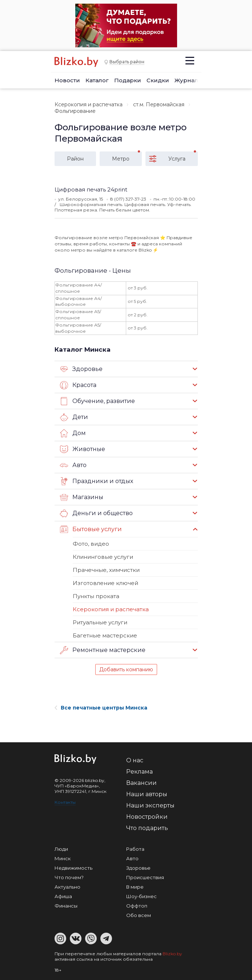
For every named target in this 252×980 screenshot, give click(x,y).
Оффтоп (137, 906)
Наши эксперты (150, 805)
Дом (73, 433)
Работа (135, 849)
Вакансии (141, 783)
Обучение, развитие (97, 401)
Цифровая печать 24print (91, 189)
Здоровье (81, 369)
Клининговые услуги (103, 557)
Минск (63, 858)
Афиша (63, 896)
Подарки (128, 80)
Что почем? (69, 877)
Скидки (158, 80)
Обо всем (139, 915)
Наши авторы (147, 794)
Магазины (82, 497)
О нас (135, 760)
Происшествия (145, 877)
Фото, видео (91, 544)
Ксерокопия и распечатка (89, 104)
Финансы (66, 906)
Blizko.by (172, 954)
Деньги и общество (96, 513)
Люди (61, 849)
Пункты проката (96, 596)
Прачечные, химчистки (106, 570)
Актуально (67, 887)
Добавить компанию (126, 669)
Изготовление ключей (105, 583)
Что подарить (147, 828)
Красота (78, 385)
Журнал (186, 80)
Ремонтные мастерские (103, 650)
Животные (83, 449)
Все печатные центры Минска (101, 708)
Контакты (65, 802)
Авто (73, 465)
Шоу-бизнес (141, 896)
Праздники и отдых (97, 481)
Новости (67, 80)
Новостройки (147, 817)
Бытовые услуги (91, 529)
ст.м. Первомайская (159, 104)
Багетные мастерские (105, 635)
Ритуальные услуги (100, 622)
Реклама (139, 772)
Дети (74, 417)
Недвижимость (73, 868)
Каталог (97, 80)
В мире (135, 887)
